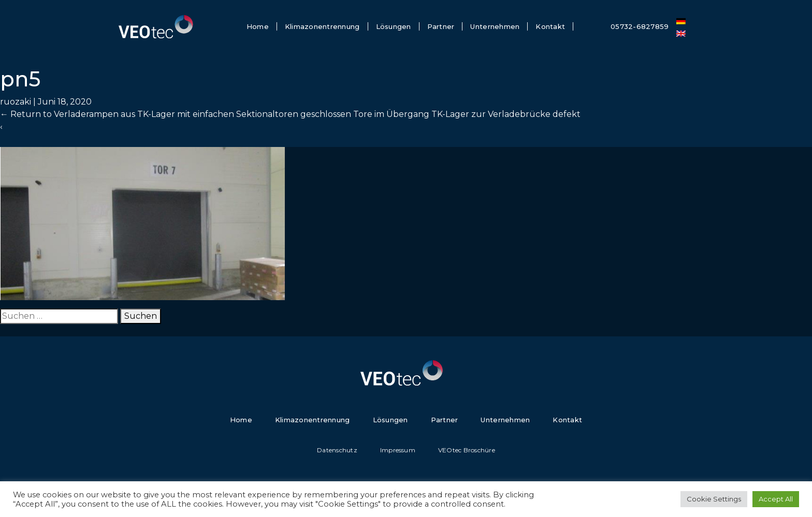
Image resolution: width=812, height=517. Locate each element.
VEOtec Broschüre (467, 450)
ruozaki (16, 102)
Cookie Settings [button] (714, 499)
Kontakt (550, 26)
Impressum (398, 450)
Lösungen (394, 26)
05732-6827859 (640, 26)
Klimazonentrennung (322, 26)
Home (258, 26)
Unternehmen (495, 26)
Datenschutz (337, 450)
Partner (441, 26)
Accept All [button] (776, 499)
